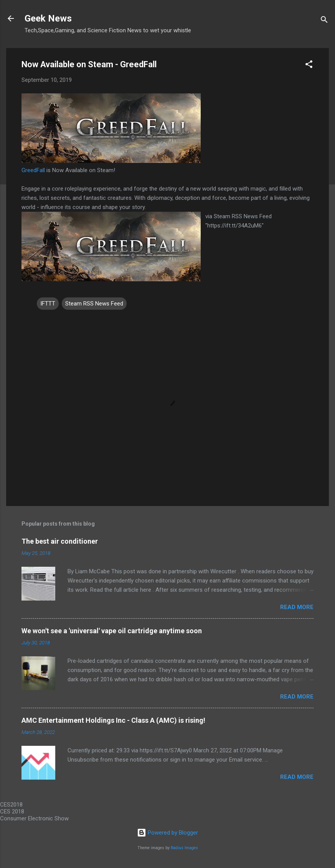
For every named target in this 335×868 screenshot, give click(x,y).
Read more (297, 607)
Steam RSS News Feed (94, 304)
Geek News (48, 18)
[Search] (324, 21)
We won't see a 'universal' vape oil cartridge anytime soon (112, 631)
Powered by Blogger (167, 833)
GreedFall (33, 170)
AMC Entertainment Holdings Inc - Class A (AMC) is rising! (113, 720)
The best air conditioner (60, 541)
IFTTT (48, 304)
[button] (309, 66)
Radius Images (184, 848)
